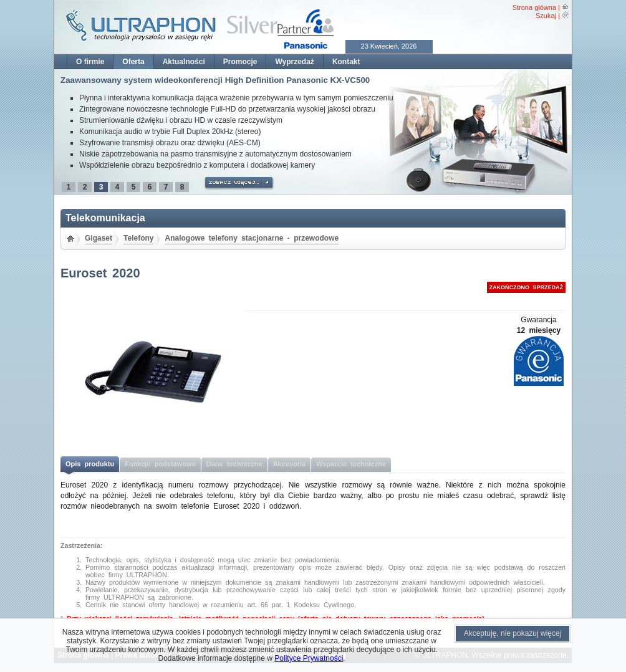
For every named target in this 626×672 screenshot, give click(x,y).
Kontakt (346, 62)
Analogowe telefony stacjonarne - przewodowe (252, 238)
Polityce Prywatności (309, 658)
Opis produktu (90, 464)
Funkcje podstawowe (160, 464)
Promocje (240, 62)
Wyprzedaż (294, 62)
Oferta (133, 62)
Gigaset (99, 238)
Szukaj (546, 16)
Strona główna (534, 7)
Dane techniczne (234, 464)
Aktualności (184, 62)
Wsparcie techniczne (351, 464)
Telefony (138, 238)
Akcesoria (290, 464)
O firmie (90, 62)
